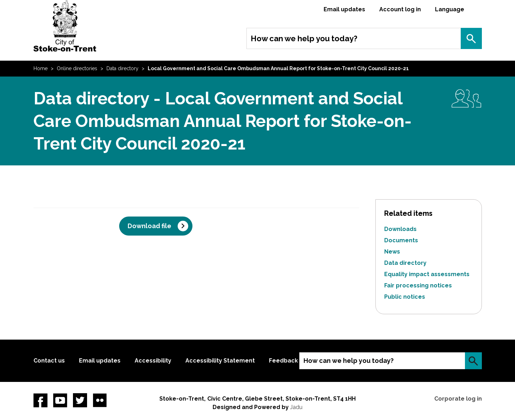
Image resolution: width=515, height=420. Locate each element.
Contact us (49, 361)
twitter (80, 400)
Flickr (100, 400)
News (392, 252)
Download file (149, 226)
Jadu (296, 407)
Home (41, 68)
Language (450, 9)
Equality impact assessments (427, 274)
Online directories (77, 68)
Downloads (400, 229)
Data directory (122, 68)
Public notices (405, 297)
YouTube (60, 400)
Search (471, 38)
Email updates (344, 9)
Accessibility (153, 361)
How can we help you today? (304, 38)
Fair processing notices (418, 285)
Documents (401, 240)
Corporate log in (458, 399)
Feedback (283, 361)
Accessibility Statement (220, 361)
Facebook (41, 400)
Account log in (400, 9)
